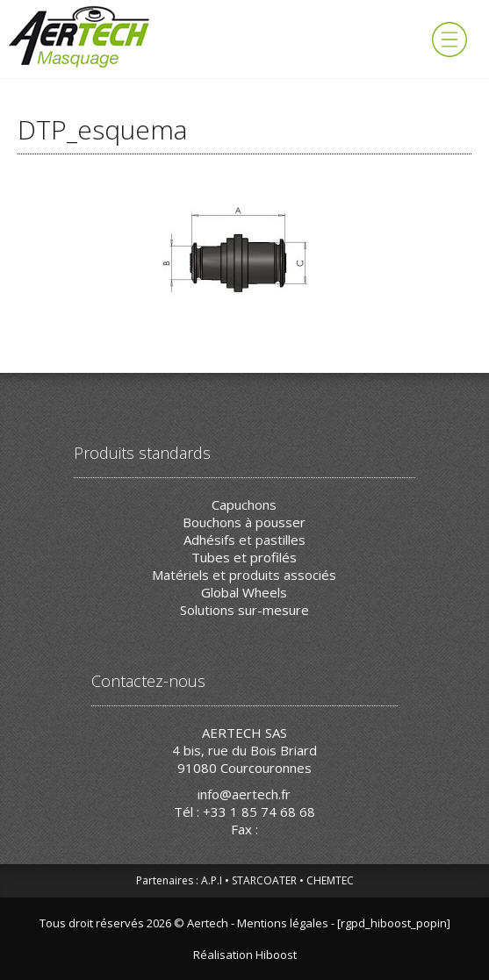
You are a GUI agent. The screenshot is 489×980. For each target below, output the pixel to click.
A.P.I (212, 880)
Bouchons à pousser (244, 522)
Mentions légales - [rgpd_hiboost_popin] (344, 923)
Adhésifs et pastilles (244, 540)
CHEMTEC (330, 880)
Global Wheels (244, 592)
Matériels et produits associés (244, 575)
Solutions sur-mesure (244, 610)
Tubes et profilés (244, 557)
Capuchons (244, 504)
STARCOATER (264, 880)
